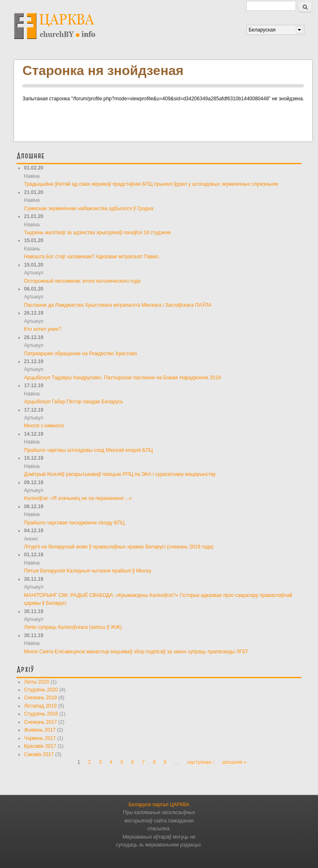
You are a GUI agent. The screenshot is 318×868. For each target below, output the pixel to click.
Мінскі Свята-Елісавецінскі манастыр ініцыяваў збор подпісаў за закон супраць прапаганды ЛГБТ (136, 652)
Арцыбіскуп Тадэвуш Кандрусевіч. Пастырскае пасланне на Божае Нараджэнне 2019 (122, 378)
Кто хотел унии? (42, 329)
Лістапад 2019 (40, 706)
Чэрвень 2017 (40, 738)
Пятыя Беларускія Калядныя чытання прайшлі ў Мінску (88, 571)
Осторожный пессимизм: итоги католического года (82, 281)
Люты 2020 (37, 682)
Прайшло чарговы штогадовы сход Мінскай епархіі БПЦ (88, 450)
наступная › (201, 762)
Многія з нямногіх (44, 426)
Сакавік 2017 (39, 754)
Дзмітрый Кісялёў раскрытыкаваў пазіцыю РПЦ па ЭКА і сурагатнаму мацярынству (120, 474)
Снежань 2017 (40, 722)
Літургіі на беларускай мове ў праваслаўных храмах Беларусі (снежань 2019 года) (119, 547)
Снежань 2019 (40, 698)
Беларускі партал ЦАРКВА (159, 805)
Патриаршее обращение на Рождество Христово (81, 354)
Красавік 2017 (40, 746)
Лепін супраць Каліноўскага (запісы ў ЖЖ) (73, 627)
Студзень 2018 (41, 714)
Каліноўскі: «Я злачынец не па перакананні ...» (78, 498)
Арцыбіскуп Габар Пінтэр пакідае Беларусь (74, 402)
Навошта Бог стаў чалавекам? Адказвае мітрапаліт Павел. (92, 257)
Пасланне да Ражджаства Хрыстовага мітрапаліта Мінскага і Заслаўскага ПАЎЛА (118, 305)
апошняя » (234, 762)
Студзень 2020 (41, 690)
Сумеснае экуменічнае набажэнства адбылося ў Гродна (89, 209)
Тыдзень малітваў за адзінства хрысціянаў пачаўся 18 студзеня (97, 233)
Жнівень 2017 (40, 730)
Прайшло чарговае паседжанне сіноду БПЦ (74, 523)
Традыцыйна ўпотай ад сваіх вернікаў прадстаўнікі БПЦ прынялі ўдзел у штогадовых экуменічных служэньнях (151, 184)
